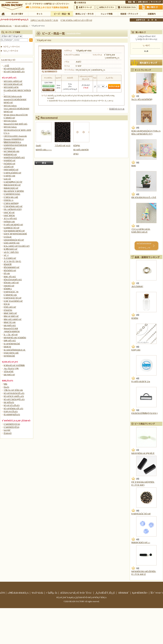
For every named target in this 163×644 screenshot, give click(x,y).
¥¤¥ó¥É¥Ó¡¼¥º (10, 161)
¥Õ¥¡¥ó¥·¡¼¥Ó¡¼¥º (11, 283)
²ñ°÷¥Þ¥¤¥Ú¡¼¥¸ (84, 7)
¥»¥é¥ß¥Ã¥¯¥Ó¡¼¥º (12, 228)
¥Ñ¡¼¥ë (7, 273)
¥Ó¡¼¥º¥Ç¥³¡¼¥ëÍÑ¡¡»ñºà (14, 396)
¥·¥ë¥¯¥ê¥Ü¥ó (9, 215)
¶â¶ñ (5, 384)
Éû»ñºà (6, 387)
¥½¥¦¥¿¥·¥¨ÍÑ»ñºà (11, 412)
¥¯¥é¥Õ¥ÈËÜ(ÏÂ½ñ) (12, 424)
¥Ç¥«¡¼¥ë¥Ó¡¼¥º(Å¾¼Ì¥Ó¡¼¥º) (17, 246)
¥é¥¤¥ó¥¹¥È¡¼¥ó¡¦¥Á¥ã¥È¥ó (15, 338)
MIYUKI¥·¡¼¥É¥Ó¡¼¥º (13, 81)
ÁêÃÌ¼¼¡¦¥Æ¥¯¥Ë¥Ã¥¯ (129, 14)
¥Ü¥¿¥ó (7, 304)
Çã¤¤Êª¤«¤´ (151, 7)
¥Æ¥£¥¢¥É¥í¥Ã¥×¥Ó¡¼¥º (14, 240)
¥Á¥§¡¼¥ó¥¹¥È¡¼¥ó (12, 243)
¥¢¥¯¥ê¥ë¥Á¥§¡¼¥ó (11, 151)
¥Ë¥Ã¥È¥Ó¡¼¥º (10, 270)
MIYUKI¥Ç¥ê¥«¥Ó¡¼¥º (13, 84)
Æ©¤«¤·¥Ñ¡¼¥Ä (10, 218)
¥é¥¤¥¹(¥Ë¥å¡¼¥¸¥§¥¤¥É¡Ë (143, 453)
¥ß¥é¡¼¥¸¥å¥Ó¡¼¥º (11, 316)
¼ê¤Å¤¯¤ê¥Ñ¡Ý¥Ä (11, 252)
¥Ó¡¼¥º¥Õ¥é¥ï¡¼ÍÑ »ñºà (13, 409)
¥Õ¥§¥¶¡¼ (8, 289)
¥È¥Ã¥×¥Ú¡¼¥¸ (6, 26)
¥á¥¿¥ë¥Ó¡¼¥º (9, 375)
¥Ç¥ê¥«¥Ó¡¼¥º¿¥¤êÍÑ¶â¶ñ (14, 365)
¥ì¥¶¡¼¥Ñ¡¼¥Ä (10, 341)
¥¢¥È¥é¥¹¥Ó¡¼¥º (10, 155)
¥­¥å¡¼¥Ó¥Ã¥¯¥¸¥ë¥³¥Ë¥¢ (14, 191)
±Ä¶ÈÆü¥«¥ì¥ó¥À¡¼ (18, 593)
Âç (156, 20)
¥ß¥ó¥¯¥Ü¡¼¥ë (10, 322)
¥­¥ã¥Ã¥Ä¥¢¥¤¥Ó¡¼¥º (12, 185)
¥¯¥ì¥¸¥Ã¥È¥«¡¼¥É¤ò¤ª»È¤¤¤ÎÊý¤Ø (76, 20)
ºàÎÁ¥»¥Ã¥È (9, 372)
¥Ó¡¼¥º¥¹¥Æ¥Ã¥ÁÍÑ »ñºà (14, 69)
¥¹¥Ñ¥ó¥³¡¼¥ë (9, 222)
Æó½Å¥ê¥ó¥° (137, 286)
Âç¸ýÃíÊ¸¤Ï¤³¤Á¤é (127, 7)
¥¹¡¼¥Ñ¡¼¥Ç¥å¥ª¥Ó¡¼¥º (13, 225)
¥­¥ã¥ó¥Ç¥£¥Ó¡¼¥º (11, 188)
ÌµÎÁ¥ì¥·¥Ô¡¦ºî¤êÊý (84, 14)
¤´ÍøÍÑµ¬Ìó (52, 593)
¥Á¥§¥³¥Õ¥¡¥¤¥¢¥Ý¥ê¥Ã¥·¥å (15, 145)
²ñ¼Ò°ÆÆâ (37, 593)
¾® (149, 20)
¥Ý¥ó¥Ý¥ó (8, 310)
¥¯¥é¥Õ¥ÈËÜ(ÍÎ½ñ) (11, 427)
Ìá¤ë (44, 163)
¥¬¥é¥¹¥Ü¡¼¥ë (9, 176)
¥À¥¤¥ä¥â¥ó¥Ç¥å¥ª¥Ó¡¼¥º (14, 231)
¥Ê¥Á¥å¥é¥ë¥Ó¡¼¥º (12, 267)
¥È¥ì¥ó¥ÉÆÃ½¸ (107, 14)
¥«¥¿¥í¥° (7, 430)
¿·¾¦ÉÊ (6, 66)
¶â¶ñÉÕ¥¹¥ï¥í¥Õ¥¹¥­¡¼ (12, 142)
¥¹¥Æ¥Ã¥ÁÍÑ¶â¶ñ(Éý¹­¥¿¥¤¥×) (144, 413)
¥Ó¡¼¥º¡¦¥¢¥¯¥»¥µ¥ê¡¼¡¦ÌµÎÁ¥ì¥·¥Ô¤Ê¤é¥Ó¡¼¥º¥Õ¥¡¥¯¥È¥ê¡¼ (81, 597)
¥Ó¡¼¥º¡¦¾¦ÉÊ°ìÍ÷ (62, 14)
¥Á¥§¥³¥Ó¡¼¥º (9, 148)
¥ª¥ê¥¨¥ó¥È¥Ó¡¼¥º (11, 170)
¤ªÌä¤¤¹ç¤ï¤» (143, 2)
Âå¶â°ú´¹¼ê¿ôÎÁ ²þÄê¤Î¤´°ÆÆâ (44, 20)
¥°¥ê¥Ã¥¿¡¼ (8, 200)
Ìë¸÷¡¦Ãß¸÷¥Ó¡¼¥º (11, 335)
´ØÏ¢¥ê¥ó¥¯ (124, 593)
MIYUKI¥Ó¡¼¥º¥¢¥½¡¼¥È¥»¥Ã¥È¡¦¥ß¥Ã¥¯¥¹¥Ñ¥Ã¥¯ (17, 90)
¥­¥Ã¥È (39, 14)
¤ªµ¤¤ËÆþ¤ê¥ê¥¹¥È (106, 7)
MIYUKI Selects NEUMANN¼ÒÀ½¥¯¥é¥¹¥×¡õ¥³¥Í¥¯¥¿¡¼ (17, 130)
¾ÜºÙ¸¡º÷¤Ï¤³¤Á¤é (11, 47)
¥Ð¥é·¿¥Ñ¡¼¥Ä (10, 277)
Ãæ (152, 20)
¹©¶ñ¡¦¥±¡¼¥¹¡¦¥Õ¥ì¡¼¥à (13, 390)
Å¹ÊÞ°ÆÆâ (152, 14)
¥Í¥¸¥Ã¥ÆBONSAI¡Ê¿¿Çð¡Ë (144, 197)
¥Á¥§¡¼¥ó (136, 350)
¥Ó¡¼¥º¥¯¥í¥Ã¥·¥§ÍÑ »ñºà (14, 72)
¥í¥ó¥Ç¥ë (7, 347)
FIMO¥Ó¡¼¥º (9, 286)
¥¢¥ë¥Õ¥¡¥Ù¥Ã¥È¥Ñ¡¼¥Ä (14, 158)
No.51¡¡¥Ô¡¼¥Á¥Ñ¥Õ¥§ (142, 99)
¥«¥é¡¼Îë (7, 179)
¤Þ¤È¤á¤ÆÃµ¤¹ (17, 14)
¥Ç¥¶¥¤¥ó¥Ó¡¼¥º (11, 249)
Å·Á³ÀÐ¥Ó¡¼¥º (10, 258)
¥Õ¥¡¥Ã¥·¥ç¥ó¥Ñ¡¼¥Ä (13, 280)
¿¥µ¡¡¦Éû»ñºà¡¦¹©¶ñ (11, 369)
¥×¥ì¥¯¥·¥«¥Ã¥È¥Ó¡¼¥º (13, 301)
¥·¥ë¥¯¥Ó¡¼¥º (9, 213)
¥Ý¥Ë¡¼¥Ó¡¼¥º (10, 307)
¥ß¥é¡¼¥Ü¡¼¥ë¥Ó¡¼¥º (13, 319)
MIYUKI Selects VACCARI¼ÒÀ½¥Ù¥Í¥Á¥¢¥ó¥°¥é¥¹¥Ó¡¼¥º (17, 109)
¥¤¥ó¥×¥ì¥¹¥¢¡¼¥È (11, 353)
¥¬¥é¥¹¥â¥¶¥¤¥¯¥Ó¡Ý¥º (13, 182)
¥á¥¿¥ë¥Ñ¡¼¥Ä (10, 325)
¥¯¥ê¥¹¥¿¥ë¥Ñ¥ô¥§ (11, 203)
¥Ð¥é (134, 166)
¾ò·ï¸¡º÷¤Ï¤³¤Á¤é (11, 51)
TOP (3, 14)
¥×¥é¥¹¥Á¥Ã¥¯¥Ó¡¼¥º (13, 298)
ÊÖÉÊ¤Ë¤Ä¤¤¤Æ (117, 109)
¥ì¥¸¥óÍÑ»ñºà (9, 402)
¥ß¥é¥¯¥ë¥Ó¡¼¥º (10, 313)
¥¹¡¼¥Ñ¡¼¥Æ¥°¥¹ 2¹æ (141, 381)
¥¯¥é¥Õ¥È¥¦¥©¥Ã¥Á (12, 194)
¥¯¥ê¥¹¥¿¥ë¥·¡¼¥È (11, 197)
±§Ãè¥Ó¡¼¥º (9, 167)
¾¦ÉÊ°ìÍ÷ (131, 2)
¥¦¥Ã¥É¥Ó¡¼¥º (10, 164)
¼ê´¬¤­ (6, 255)
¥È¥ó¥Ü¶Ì (8, 264)
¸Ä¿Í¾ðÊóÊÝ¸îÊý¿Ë (105, 593)
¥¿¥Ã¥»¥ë (8, 237)
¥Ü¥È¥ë (135, 318)
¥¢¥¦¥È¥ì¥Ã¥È (9, 356)
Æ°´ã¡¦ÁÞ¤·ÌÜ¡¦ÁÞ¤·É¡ (12, 261)
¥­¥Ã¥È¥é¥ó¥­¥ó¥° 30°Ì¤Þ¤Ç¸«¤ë (144, 246)
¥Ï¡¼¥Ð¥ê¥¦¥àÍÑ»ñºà (12, 415)
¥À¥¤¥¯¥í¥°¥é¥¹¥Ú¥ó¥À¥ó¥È (15, 234)
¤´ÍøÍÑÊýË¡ (80, 2)
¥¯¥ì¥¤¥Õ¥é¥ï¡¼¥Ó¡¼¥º (13, 206)
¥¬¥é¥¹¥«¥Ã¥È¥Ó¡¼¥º (12, 173)
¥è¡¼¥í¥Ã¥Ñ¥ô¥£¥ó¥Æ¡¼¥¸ (15, 350)
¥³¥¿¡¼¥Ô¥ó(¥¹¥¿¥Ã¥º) (13, 209)
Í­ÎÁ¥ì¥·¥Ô (8, 433)
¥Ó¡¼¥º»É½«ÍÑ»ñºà (12, 405)
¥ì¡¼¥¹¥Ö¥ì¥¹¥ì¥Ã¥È (12, 344)
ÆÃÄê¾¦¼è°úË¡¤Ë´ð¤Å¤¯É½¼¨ (76, 593)
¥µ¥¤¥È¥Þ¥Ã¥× (156, 2)
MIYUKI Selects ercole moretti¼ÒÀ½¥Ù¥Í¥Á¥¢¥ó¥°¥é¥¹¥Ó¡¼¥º (15, 99)
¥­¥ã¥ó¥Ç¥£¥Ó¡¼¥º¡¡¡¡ (141, 542)
